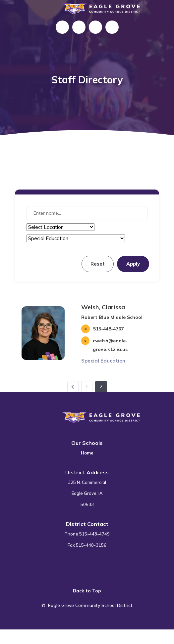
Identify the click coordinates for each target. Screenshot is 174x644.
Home (87, 453)
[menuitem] (87, 449)
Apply (133, 264)
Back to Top (87, 591)
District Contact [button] (87, 524)
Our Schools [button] (87, 443)
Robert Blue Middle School (112, 317)
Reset (98, 264)
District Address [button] (87, 472)
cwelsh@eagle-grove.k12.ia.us (110, 345)
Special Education (103, 361)
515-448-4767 (108, 329)
